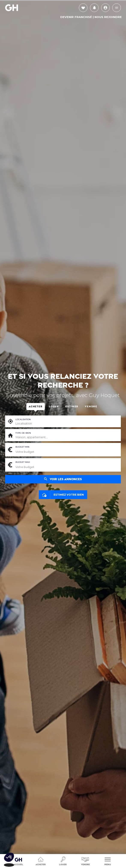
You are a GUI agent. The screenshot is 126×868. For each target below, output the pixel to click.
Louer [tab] (54, 407)
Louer (63, 861)
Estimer (72, 407)
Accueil (18, 860)
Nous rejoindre (108, 17)
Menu (108, 861)
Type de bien (23, 433)
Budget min (22, 447)
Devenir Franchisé (76, 17)
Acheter (41, 861)
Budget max (23, 462)
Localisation (23, 419)
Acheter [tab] (36, 407)
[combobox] (66, 437)
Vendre (85, 861)
